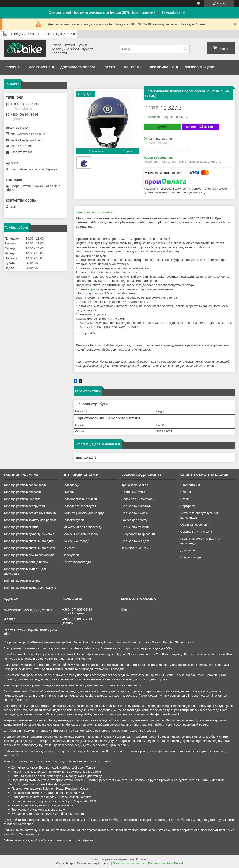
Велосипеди (71, 485)
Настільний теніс (133, 492)
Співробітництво (199, 67)
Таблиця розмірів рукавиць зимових (29, 534)
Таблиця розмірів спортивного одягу (29, 541)
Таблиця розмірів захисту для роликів (30, 520)
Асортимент (40, 67)
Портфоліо (188, 506)
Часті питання (190, 485)
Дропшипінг (189, 550)
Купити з (200, 127)
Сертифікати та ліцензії (197, 532)
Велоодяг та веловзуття (79, 506)
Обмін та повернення (195, 525)
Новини (186, 492)
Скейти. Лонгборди (76, 541)
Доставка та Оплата (78, 67)
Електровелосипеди (77, 562)
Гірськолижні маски (135, 513)
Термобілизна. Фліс (135, 548)
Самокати (69, 548)
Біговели (69, 492)
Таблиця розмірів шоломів (22, 499)
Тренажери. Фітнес (135, 485)
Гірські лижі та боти (135, 527)
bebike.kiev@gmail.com (26, 140)
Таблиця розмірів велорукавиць (26, 506)
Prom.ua (141, 859)
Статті (110, 67)
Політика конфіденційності (165, 864)
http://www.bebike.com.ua (28, 134)
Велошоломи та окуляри (80, 499)
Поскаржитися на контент (129, 864)
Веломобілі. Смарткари (138, 499)
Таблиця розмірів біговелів (22, 492)
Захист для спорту (134, 520)
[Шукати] (185, 49)
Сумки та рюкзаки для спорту (83, 513)
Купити (162, 127)
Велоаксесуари (73, 520)
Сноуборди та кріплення (138, 534)
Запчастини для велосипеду (82, 527)
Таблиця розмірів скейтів (21, 527)
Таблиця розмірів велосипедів (25, 485)
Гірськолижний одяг (135, 541)
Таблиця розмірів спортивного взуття (30, 548)
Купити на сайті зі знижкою (95, 212)
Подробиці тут (174, 12)
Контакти (133, 67)
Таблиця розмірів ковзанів (22, 581)
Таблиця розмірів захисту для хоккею (30, 588)
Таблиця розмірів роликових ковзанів (30, 513)
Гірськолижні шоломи (136, 506)
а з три (90, 289)
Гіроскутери (71, 555)
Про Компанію (162, 67)
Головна (12, 67)
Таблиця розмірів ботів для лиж (26, 562)
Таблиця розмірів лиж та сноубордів (29, 555)
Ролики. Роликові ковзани (81, 534)
